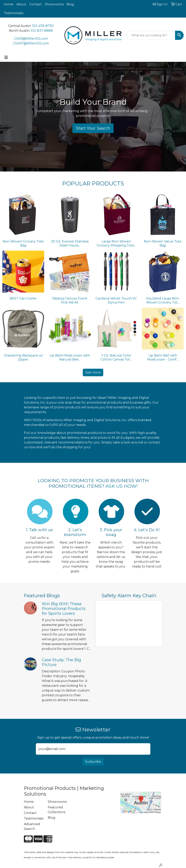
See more (93, 372)
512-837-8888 (42, 31)
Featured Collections (56, 810)
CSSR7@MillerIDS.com (31, 43)
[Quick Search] (151, 35)
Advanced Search (32, 826)
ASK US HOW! (122, 486)
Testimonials (14, 13)
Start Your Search (93, 128)
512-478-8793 (43, 26)
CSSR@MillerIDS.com (31, 39)
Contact (36, 4)
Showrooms (54, 4)
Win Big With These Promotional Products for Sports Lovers (64, 609)
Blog (70, 4)
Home (9, 4)
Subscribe (93, 762)
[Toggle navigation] (6, 57)
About (21, 4)
